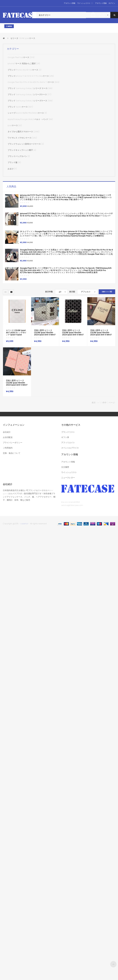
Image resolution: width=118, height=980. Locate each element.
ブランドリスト (68, 432)
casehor (24, 524)
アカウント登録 (101, 3)
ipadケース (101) (15, 125)
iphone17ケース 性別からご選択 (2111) (24, 64)
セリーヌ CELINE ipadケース (23, 38)
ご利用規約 (8, 448)
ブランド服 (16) (14, 162)
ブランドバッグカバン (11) (19, 156)
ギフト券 (65, 437)
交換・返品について (12, 453)
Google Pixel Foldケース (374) (21, 57)
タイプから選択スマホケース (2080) (24, 132)
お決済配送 (8, 437)
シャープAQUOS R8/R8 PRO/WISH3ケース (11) (27, 113)
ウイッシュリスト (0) (85, 3)
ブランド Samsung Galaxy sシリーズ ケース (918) (30, 88)
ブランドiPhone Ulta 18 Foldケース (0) (24, 70)
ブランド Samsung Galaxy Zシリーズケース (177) (29, 94)
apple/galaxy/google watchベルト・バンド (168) (30, 119)
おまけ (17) (12, 169)
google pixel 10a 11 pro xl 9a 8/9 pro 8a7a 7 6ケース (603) (33, 82)
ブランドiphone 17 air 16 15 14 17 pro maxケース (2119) (31, 76)
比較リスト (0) (107, 292)
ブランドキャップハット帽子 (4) (22, 150)
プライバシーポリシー (13, 443)
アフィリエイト (68, 443)
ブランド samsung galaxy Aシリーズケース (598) (30, 101)
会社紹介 (7, 432)
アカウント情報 (70, 3)
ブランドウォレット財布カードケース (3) (26, 144)
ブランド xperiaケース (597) (20, 107)
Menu (9, 26)
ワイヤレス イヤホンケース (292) (22, 138)
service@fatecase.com (72, 505)
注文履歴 (65, 467)
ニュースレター (68, 478)
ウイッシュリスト (69, 472)
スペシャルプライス (70, 448)
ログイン (112, 3)
